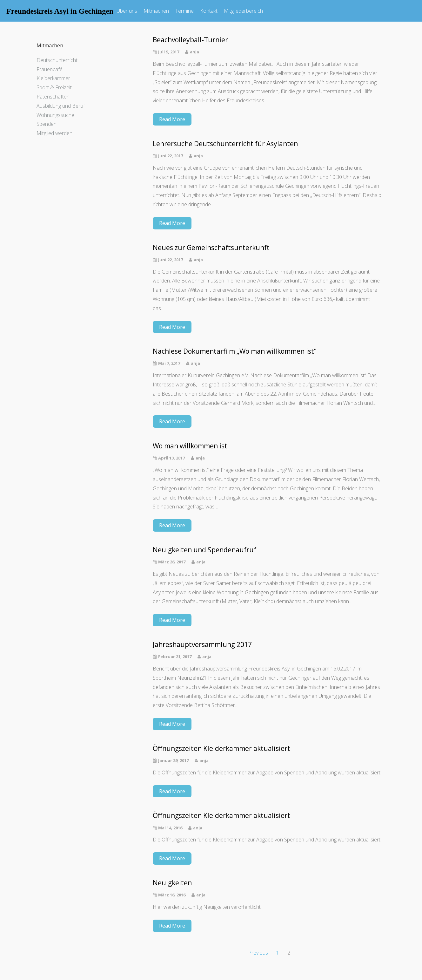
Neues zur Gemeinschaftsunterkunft (211, 248)
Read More (172, 119)
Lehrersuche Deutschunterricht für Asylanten (225, 144)
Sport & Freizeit (54, 87)
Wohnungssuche (55, 115)
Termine (184, 11)
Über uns (127, 11)
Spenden (47, 124)
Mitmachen (156, 11)
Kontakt (209, 11)
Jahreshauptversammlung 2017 (202, 645)
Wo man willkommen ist (190, 446)
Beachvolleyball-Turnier (190, 40)
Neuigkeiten (172, 883)
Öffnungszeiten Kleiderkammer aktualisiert (221, 749)
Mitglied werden (54, 133)
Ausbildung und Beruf (61, 106)
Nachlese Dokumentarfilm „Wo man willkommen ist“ (234, 351)
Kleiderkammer (53, 78)
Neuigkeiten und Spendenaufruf (204, 550)
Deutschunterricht (57, 60)
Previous (258, 953)
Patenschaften (53, 97)
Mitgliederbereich (243, 11)
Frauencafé (50, 69)
